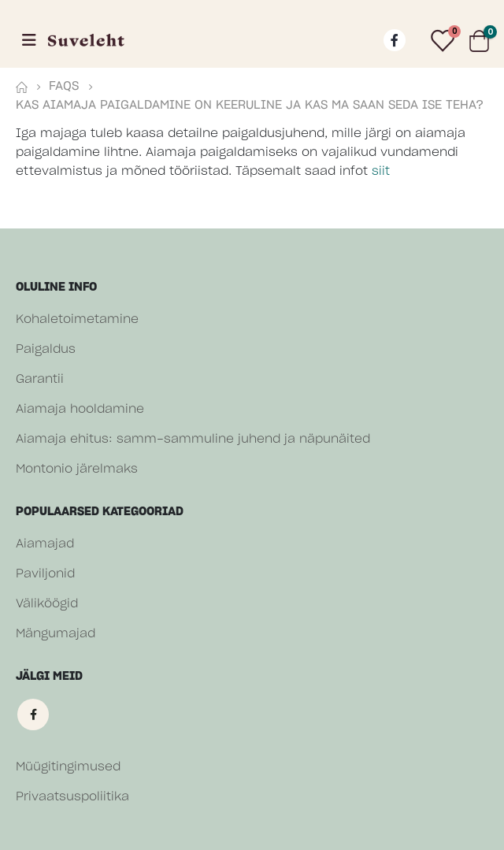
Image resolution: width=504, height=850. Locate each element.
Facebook (33, 715)
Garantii (40, 379)
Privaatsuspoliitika (72, 797)
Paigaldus (46, 349)
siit (381, 171)
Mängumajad (56, 634)
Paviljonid (45, 574)
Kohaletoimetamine (77, 319)
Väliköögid (47, 604)
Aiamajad (45, 544)
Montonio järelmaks (77, 469)
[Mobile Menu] (29, 40)
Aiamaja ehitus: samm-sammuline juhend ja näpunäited (193, 439)
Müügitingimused (68, 767)
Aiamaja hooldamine (80, 409)
